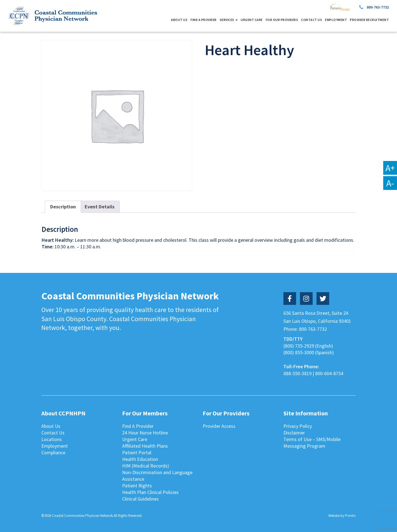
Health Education (140, 459)
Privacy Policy (298, 426)
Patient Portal (137, 452)
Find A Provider (204, 20)
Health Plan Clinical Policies (150, 492)
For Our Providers (282, 20)
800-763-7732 (378, 7)
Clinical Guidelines (140, 499)
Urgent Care (252, 20)
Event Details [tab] (100, 207)
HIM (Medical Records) (146, 466)
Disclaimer (294, 433)
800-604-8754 (329, 373)
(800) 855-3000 (299, 352)
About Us (179, 20)
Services (229, 20)
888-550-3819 (297, 373)
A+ (390, 168)
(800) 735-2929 (299, 346)
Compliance (53, 452)
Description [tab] (63, 207)
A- (390, 183)
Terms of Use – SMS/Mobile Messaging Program (312, 443)
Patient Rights (137, 486)
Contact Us (312, 20)
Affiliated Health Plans (145, 446)
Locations (52, 439)
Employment (336, 20)
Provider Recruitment (369, 20)
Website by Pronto (342, 516)
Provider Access (219, 426)
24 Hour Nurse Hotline (145, 433)
